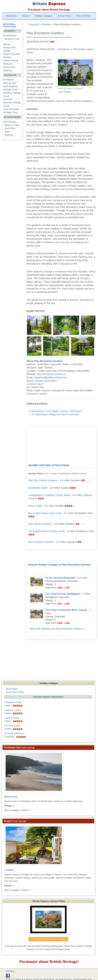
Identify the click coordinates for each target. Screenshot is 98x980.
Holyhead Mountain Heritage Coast (12, 103)
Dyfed (25, 810)
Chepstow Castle (13, 702)
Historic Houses (11, 61)
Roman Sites (9, 67)
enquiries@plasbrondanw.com (51, 377)
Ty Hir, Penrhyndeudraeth (60, 578)
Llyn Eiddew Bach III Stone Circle (47, 531)
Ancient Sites (10, 48)
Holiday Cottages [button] (44, 16)
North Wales (12, 689)
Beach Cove (11, 797)
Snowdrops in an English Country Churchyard (56, 411)
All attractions (10, 35)
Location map (34, 384)
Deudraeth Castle (38, 488)
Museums (8, 64)
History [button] (26, 16)
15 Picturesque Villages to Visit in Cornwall (55, 414)
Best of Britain (83, 16)
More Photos (65, 92)
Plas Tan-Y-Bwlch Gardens (43, 480)
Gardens (7, 57)
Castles (7, 51)
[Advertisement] (61, 444)
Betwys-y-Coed (12, 125)
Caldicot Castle (12, 718)
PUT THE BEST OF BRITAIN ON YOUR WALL (48, 939)
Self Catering (9, 122)
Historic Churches (12, 54)
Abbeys (7, 44)
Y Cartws (9, 870)
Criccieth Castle (12, 726)
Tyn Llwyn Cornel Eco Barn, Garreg (66, 610)
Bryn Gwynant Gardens (41, 542)
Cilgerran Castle (12, 710)
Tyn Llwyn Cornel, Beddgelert (63, 594)
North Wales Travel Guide (10, 25)
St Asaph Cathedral (14, 733)
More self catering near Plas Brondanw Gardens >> (58, 629)
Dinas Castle (35, 506)
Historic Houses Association (42, 381)
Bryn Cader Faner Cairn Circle (45, 513)
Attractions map (12, 39)
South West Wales (15, 692)
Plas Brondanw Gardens (50, 374)
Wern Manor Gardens (40, 524)
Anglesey (8, 70)
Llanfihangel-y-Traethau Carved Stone (49, 495)
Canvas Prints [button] (65, 16)
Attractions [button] (12, 16)
